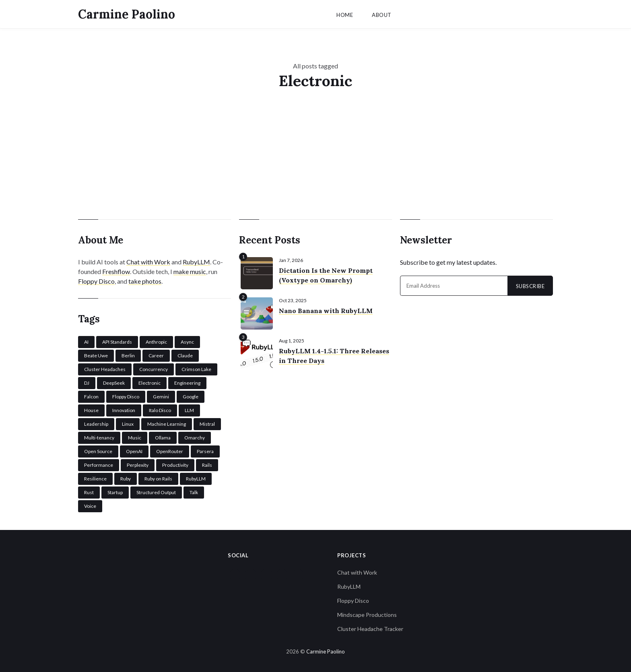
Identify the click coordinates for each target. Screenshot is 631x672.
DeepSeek (114, 382)
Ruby (126, 477)
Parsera (205, 450)
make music (190, 270)
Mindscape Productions (367, 613)
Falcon (91, 395)
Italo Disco (160, 409)
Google (191, 395)
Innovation (124, 409)
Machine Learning (167, 423)
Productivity (175, 464)
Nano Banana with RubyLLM (326, 309)
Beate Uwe (96, 354)
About (382, 15)
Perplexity (138, 464)
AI (86, 341)
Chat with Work (148, 261)
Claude (185, 354)
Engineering (187, 382)
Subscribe (530, 285)
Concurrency (154, 368)
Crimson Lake (196, 368)
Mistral (207, 423)
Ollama (163, 436)
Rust (89, 491)
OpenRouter (170, 450)
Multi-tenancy (99, 436)
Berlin (128, 354)
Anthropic (156, 341)
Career (156, 354)
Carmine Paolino (127, 14)
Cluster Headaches (105, 368)
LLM (189, 409)
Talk (194, 491)
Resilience (95, 477)
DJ (87, 382)
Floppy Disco (96, 280)
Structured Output (156, 491)
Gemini (161, 395)
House (91, 409)
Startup (115, 491)
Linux (128, 423)
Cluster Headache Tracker (370, 628)
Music (135, 436)
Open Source (98, 450)
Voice (90, 505)
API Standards (117, 341)
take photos (145, 280)
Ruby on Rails (158, 477)
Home (345, 15)
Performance (99, 464)
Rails (207, 464)
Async (187, 341)
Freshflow (116, 270)
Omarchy (195, 436)
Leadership (96, 423)
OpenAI (134, 450)
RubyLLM (196, 261)
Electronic (150, 382)
